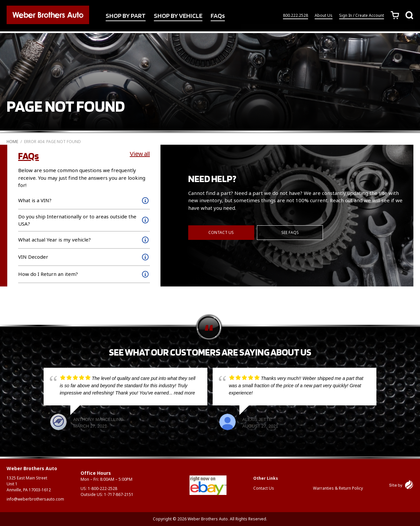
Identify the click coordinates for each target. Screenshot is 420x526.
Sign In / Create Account (362, 16)
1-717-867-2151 (119, 494)
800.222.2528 (296, 16)
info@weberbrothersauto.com (35, 499)
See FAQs (290, 232)
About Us (324, 16)
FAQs (218, 16)
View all (140, 154)
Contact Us (221, 232)
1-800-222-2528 (103, 488)
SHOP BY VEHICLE (178, 16)
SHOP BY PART (126, 16)
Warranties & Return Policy (338, 488)
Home (12, 142)
